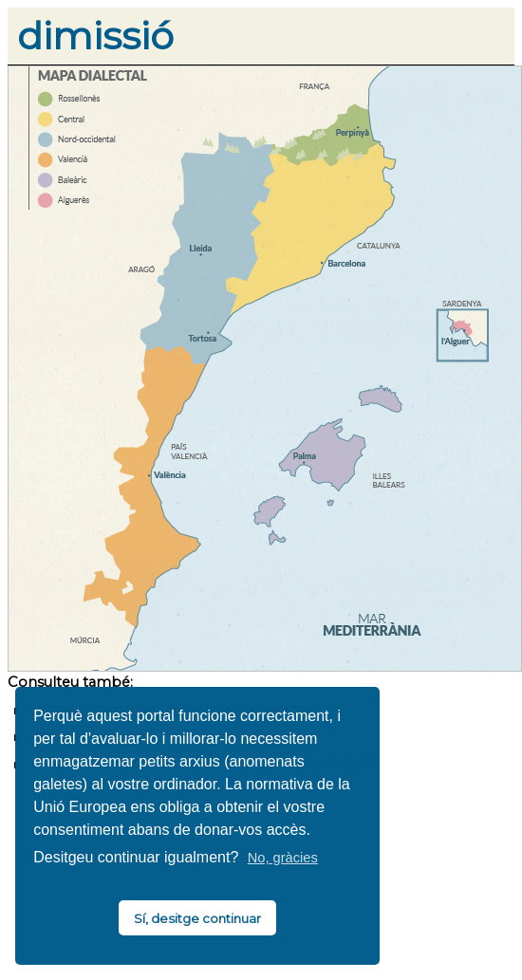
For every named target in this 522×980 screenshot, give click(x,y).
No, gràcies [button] (283, 858)
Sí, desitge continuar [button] (197, 918)
